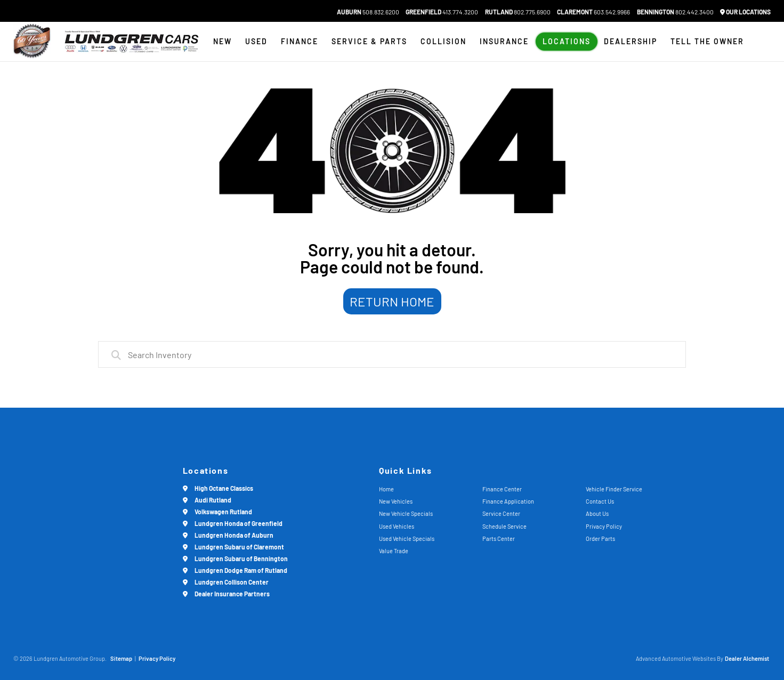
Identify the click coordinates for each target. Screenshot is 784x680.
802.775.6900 (518, 12)
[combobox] (392, 354)
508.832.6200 (368, 12)
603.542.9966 (593, 12)
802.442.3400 (675, 12)
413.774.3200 (442, 12)
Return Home (392, 301)
